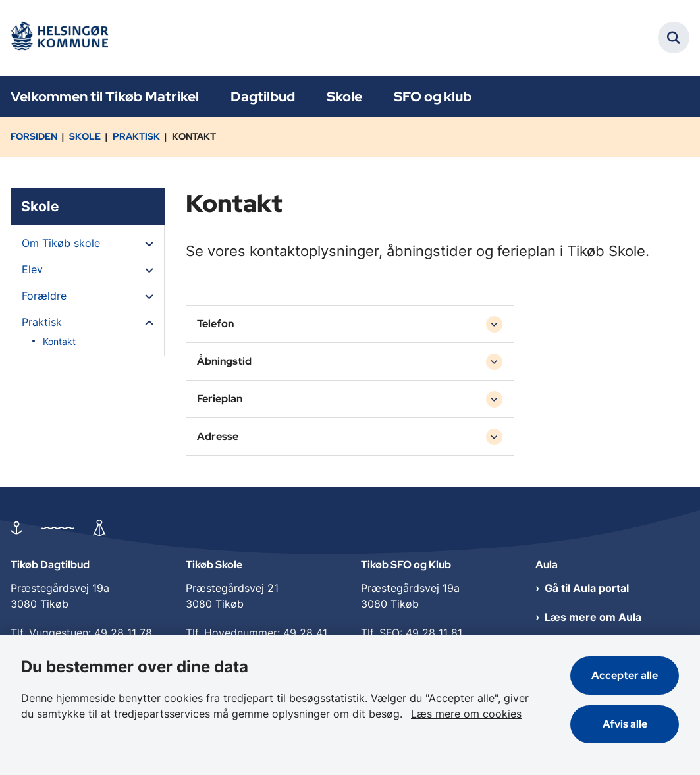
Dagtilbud (263, 96)
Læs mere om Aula (593, 617)
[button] (146, 244)
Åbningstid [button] (224, 361)
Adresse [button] (218, 436)
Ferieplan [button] (220, 399)
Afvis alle (625, 724)
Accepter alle (625, 675)
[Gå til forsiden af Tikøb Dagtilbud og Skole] (58, 38)
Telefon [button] (215, 324)
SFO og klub (433, 96)
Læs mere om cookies (466, 714)
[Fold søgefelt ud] (674, 38)
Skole (344, 96)
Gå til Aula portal (587, 588)
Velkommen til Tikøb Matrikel (105, 96)
